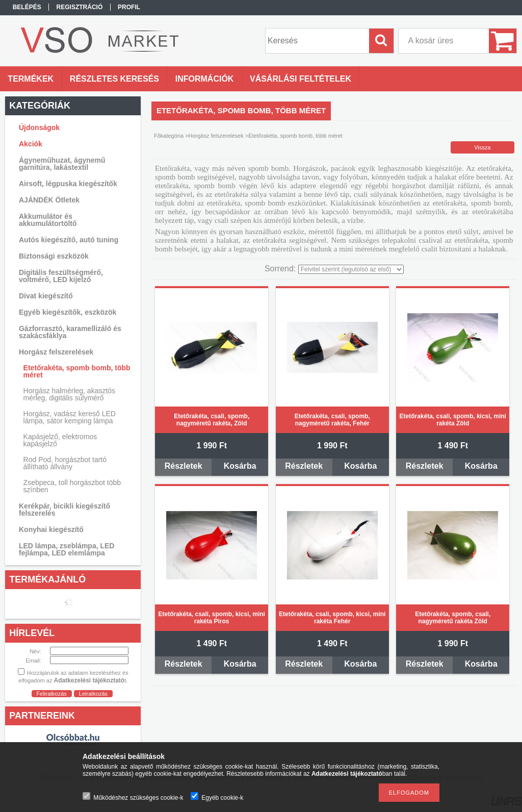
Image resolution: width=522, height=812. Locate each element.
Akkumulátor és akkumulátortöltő (48, 220)
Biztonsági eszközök (54, 256)
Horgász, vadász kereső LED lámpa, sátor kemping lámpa (70, 417)
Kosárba (240, 466)
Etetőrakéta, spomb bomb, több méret (77, 371)
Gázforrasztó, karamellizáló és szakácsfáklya (70, 332)
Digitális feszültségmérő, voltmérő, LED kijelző (61, 276)
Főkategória (169, 136)
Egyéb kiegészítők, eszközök (68, 312)
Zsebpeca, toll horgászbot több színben (72, 486)
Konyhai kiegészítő (51, 529)
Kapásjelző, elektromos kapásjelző (60, 440)
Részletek (184, 466)
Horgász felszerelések (216, 136)
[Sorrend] (351, 269)
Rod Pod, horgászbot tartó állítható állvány (65, 463)
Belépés (27, 7)
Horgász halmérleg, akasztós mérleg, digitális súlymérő (70, 394)
